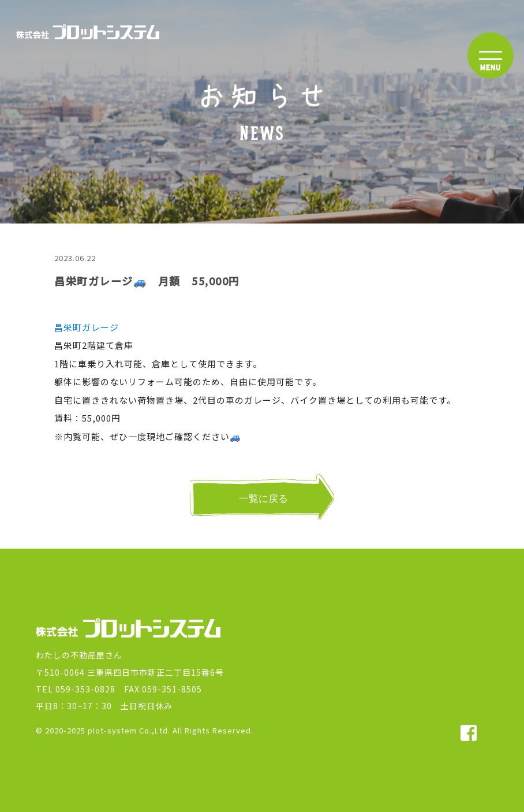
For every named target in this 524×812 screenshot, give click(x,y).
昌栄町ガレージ (87, 327)
